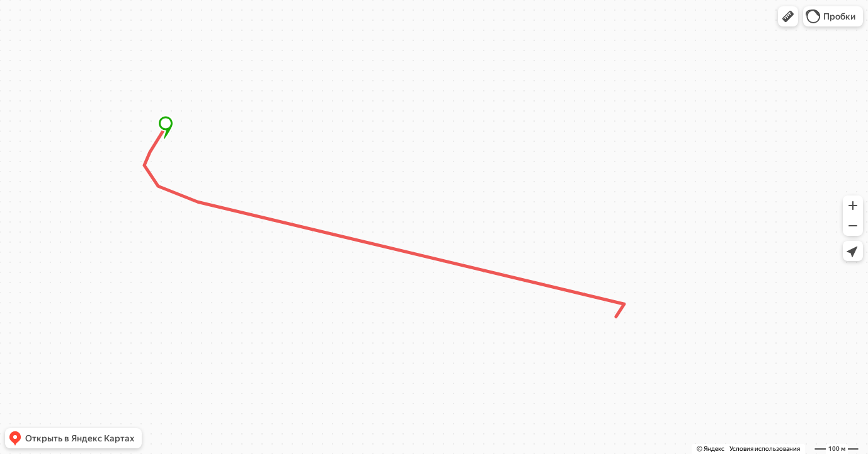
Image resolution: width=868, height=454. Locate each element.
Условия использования (765, 449)
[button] (788, 16)
